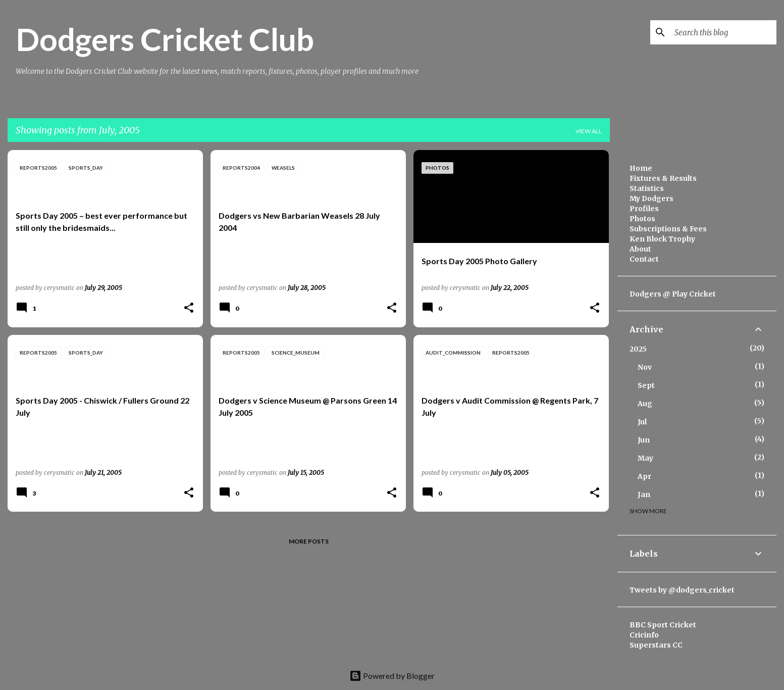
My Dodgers (651, 199)
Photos (642, 219)
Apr (644, 476)
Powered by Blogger (392, 676)
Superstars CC (656, 645)
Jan (644, 495)
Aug (645, 404)
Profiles (644, 209)
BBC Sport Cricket (663, 625)
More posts (309, 541)
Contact (644, 259)
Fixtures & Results (663, 178)
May (645, 458)
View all (589, 131)
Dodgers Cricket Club (165, 39)
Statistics (647, 188)
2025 (638, 349)
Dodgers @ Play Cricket (673, 294)
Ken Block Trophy (662, 239)
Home (641, 168)
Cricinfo (644, 635)
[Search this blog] (723, 32)
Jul (642, 422)
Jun (644, 440)
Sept (646, 385)
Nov (645, 367)
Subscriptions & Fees (668, 229)
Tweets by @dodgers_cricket (682, 590)
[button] (189, 308)
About (640, 249)
